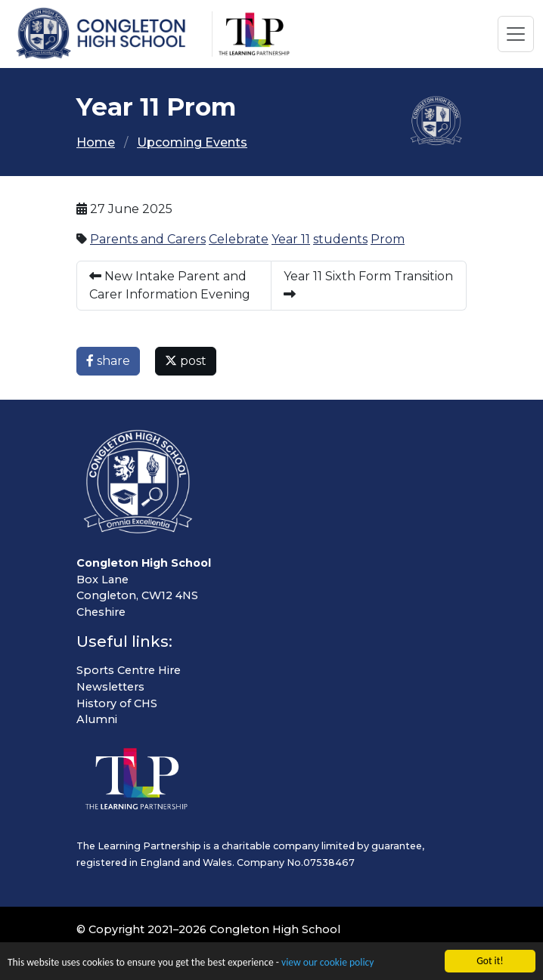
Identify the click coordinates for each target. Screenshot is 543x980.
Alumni (97, 719)
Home (96, 142)
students (340, 239)
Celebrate (239, 239)
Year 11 (291, 239)
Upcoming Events (192, 142)
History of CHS (117, 703)
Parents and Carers (148, 239)
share (108, 361)
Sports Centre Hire (129, 670)
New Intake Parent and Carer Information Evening (170, 285)
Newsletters (110, 687)
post (186, 361)
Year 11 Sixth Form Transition (368, 284)
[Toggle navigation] (516, 34)
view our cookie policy (327, 964)
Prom (388, 239)
